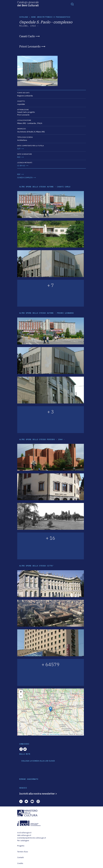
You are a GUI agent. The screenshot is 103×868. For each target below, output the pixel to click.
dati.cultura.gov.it (24, 835)
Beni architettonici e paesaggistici (51, 17)
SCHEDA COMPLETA (25, 178)
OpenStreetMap (54, 734)
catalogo (24, 17)
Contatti (21, 857)
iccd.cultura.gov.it (24, 833)
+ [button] (21, 692)
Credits (20, 863)
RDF (19, 174)
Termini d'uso (23, 852)
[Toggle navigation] (72, 4)
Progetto (21, 846)
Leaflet (44, 734)
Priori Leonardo (30, 46)
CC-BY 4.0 (21, 166)
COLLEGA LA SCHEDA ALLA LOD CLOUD (38, 761)
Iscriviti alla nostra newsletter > (38, 794)
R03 (19, 157)
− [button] (21, 696)
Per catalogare (23, 841)
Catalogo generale (28, 4)
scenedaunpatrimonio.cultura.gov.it (32, 838)
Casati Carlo (27, 36)
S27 (19, 149)
